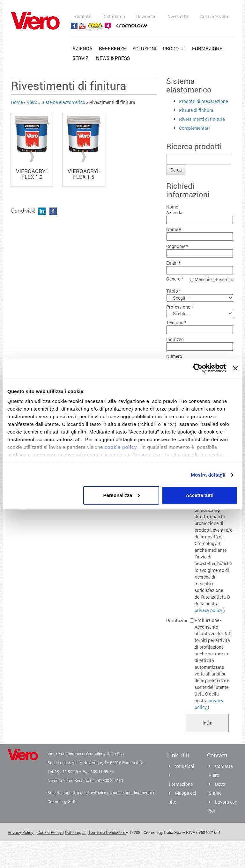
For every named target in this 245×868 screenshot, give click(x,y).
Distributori (114, 16)
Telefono (176, 323)
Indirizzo (175, 339)
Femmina (224, 279)
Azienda (82, 48)
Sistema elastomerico (63, 102)
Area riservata (214, 16)
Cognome (176, 246)
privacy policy (208, 610)
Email (174, 263)
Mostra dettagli (208, 475)
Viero (32, 102)
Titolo (174, 291)
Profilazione (176, 621)
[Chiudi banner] (235, 368)
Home (17, 102)
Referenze (112, 48)
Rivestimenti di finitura (202, 119)
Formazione (207, 48)
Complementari (194, 128)
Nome (174, 230)
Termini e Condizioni (107, 832)
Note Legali (76, 832)
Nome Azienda (174, 210)
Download (146, 16)
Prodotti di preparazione (203, 101)
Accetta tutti (200, 495)
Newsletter (178, 16)
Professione (176, 307)
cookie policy (121, 447)
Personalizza (121, 495)
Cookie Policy (50, 832)
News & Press (113, 58)
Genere (175, 279)
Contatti (83, 16)
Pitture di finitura (196, 110)
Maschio (203, 279)
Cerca (176, 170)
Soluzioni (144, 48)
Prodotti (174, 48)
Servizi (81, 58)
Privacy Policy (21, 832)
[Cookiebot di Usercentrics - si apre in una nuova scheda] (198, 368)
